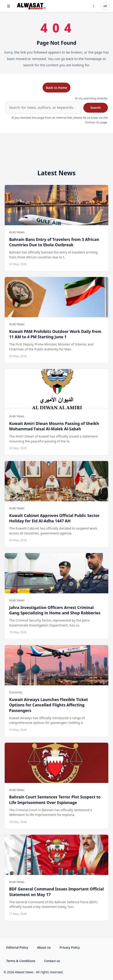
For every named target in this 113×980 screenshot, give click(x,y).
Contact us (52, 961)
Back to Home (56, 88)
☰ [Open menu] (8, 6)
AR (105, 6)
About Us (44, 947)
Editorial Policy (17, 947)
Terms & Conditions (21, 961)
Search (96, 108)
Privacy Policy (70, 947)
